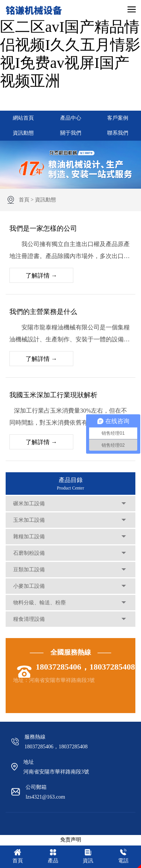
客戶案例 (118, 118)
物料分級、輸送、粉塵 (39, 603)
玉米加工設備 (29, 520)
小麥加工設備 (29, 586)
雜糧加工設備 (29, 537)
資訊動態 (23, 133)
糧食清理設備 (29, 619)
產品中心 (71, 118)
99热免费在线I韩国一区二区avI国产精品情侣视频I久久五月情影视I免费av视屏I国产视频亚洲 (70, 45)
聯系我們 (118, 133)
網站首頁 (23, 118)
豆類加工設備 (29, 570)
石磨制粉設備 (29, 553)
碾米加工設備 (29, 504)
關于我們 (71, 133)
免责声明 (71, 840)
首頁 (24, 200)
